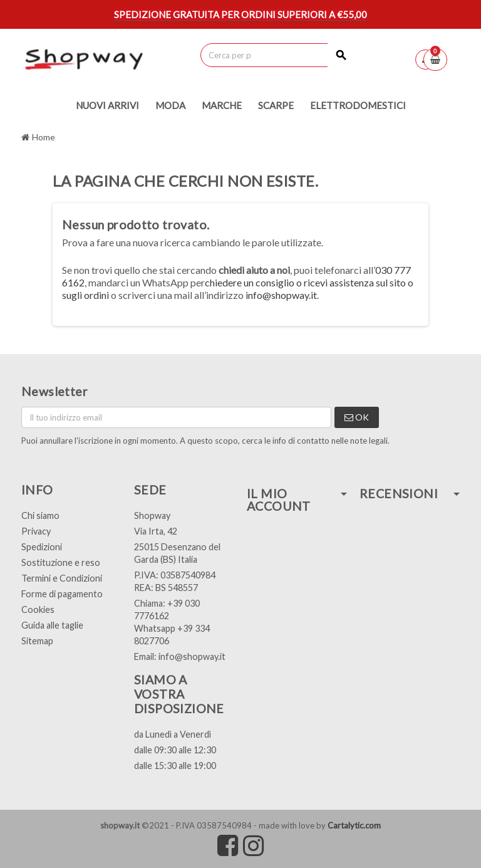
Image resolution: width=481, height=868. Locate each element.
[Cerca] (277, 55)
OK (357, 417)
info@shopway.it (281, 295)
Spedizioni (42, 547)
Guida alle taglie (52, 625)
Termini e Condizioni (62, 578)
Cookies (38, 609)
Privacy (36, 531)
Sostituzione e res (58, 562)
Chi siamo (40, 515)
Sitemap (37, 641)
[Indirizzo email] (176, 417)
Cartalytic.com (354, 825)
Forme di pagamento (62, 594)
